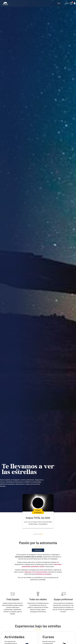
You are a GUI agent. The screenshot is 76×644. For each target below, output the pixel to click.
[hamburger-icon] (59, 3)
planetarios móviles (38, 567)
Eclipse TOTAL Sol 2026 (38, 518)
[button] (34, 534)
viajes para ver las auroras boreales (36, 572)
